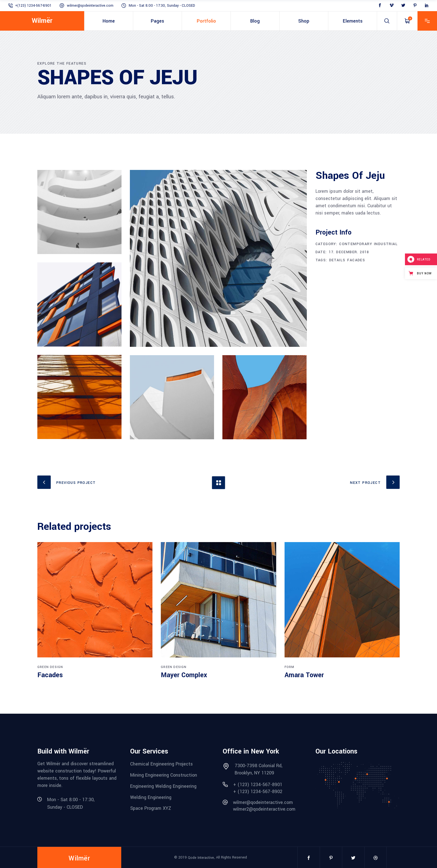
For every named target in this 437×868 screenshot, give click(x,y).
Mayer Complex (184, 675)
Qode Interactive (201, 858)
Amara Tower (304, 675)
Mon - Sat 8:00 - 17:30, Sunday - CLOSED (162, 6)
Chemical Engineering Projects (162, 764)
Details (337, 260)
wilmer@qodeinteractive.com (90, 6)
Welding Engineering (151, 797)
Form (290, 667)
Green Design (50, 667)
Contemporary (356, 244)
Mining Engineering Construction (164, 775)
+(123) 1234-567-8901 (33, 6)
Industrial (386, 244)
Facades (356, 260)
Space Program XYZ (151, 808)
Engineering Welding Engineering (163, 786)
